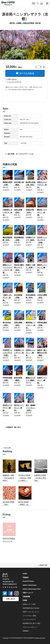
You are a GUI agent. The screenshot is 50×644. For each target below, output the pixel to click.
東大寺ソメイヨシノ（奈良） (19, 408)
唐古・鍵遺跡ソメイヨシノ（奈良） (31, 408)
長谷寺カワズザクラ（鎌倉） (7, 408)
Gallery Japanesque (30, 585)
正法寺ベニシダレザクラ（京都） (42, 240)
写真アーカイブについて (31, 612)
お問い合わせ (12, 79)
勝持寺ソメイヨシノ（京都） (42, 212)
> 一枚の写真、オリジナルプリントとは (19, 154)
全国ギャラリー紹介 (29, 604)
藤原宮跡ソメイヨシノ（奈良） (31, 325)
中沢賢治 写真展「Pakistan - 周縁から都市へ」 (25, 478)
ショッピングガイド (14, 82)
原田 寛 (38, 23)
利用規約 (26, 631)
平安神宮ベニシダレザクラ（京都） (7, 353)
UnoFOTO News (28, 581)
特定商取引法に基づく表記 (31, 623)
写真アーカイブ (28, 593)
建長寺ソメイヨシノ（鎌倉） (42, 267)
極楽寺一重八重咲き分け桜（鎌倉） (42, 353)
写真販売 (26, 577)
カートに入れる (25, 73)
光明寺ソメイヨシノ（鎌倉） (31, 353)
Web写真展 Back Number (31, 608)
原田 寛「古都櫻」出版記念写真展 (22, 23)
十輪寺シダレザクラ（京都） (7, 298)
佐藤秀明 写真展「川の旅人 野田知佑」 (40, 478)
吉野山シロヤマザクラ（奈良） (42, 185)
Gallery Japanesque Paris (32, 589)
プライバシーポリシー (30, 627)
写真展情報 (26, 597)
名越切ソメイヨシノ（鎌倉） (42, 380)
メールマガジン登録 (29, 616)
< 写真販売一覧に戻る (13, 427)
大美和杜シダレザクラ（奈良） (7, 212)
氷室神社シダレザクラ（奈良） (19, 353)
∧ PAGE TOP (43, 565)
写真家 (25, 600)
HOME (25, 574)
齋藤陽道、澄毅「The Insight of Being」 (8, 478)
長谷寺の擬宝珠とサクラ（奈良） (19, 267)
